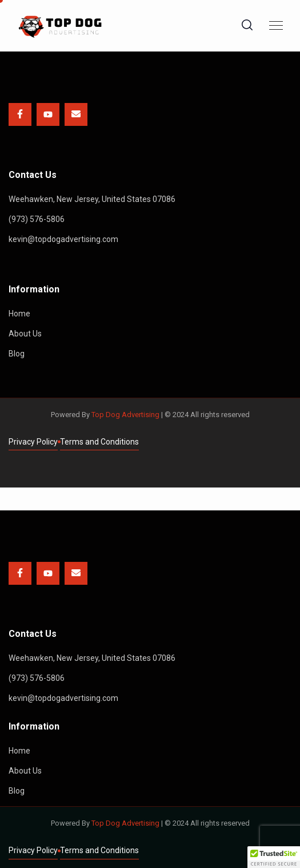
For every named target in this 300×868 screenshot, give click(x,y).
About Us (25, 334)
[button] (274, 857)
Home (19, 314)
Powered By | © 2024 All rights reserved (150, 415)
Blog (17, 354)
